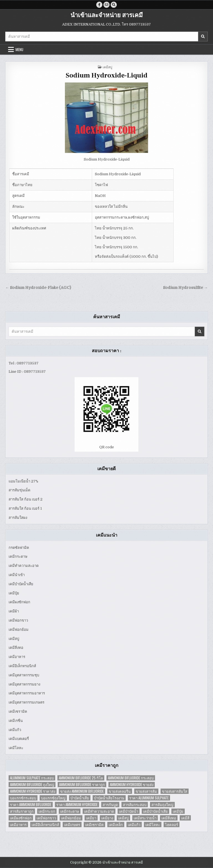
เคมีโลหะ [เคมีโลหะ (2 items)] (153, 825)
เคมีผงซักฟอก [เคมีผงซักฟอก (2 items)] (21, 818)
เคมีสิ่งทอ (16, 648)
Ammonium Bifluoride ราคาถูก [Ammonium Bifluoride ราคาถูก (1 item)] (82, 785)
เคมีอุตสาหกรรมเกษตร (26, 702)
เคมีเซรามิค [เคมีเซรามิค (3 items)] (94, 825)
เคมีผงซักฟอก (19, 602)
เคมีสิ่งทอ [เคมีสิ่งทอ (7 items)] (169, 818)
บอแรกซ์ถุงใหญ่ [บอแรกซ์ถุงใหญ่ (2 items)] (53, 798)
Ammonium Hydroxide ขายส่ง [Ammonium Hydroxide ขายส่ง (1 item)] (132, 785)
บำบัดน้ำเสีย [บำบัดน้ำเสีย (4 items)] (80, 798)
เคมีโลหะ (16, 748)
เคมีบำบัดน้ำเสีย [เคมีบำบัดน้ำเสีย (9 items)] (155, 811)
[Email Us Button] (106, 5)
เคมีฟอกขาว (18, 620)
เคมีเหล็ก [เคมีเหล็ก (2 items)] (116, 825)
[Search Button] (114, 5)
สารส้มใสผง (18, 518)
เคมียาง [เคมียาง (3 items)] (107, 818)
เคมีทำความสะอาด (24, 566)
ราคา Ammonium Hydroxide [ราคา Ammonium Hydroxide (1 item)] (77, 805)
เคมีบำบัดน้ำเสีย (21, 584)
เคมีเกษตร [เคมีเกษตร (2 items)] (72, 825)
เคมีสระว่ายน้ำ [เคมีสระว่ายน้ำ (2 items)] (145, 818)
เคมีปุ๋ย (14, 593)
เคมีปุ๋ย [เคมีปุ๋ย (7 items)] (178, 811)
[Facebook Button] (99, 5)
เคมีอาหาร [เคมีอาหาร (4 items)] (18, 825)
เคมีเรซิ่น (16, 721)
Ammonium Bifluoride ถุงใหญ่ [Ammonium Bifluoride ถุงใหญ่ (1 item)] (32, 785)
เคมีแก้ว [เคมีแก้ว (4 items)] (134, 825)
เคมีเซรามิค (18, 711)
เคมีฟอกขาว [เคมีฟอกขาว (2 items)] (46, 818)
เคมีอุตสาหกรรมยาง (24, 684)
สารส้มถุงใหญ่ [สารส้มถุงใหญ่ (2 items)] (162, 805)
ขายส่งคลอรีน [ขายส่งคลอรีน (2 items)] (120, 791)
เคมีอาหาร (17, 657)
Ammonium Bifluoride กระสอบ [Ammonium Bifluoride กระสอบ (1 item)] (131, 778)
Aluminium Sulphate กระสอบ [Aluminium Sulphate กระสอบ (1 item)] (32, 778)
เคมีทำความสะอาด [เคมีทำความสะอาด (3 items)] (99, 811)
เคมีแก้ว (15, 730)
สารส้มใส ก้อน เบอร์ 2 (26, 499)
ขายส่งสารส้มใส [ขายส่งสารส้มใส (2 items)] (175, 791)
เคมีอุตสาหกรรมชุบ (24, 675)
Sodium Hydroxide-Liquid (107, 75)
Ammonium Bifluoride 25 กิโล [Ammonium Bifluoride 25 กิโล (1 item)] (81, 778)
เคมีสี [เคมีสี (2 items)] (185, 818)
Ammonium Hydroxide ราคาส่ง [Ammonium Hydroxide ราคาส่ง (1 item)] (33, 791)
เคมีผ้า (14, 611)
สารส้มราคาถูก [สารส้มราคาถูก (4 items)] (22, 811)
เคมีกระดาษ (18, 556)
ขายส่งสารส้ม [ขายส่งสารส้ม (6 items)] (146, 791)
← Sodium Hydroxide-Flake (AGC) (38, 288)
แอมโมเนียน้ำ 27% (23, 481)
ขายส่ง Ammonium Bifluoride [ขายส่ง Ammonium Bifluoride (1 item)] (82, 791)
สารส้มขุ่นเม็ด (19, 490)
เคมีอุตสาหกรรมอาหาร (27, 693)
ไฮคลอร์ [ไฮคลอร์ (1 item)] (172, 825)
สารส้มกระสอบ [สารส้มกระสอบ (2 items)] (135, 805)
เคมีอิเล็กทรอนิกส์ (22, 666)
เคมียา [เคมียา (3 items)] (91, 818)
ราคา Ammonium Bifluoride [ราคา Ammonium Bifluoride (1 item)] (31, 805)
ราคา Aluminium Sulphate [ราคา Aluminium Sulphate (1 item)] (149, 798)
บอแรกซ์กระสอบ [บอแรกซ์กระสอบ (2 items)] (23, 798)
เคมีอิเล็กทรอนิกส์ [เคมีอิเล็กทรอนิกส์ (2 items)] (45, 825)
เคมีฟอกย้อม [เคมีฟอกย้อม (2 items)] (71, 818)
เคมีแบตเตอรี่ (19, 739)
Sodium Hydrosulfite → (185, 288)
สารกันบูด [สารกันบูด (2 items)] (110, 805)
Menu (19, 49)
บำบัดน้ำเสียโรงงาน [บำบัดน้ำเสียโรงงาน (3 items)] (109, 798)
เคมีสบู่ (107, 67)
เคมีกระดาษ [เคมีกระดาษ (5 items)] (70, 811)
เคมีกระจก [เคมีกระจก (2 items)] (47, 811)
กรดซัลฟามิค (19, 548)
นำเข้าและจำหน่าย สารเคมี (107, 15)
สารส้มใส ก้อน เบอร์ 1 (25, 508)
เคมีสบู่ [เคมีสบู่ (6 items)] (123, 818)
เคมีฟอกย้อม (19, 630)
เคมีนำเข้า (17, 575)
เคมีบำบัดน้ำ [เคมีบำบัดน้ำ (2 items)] (129, 811)
